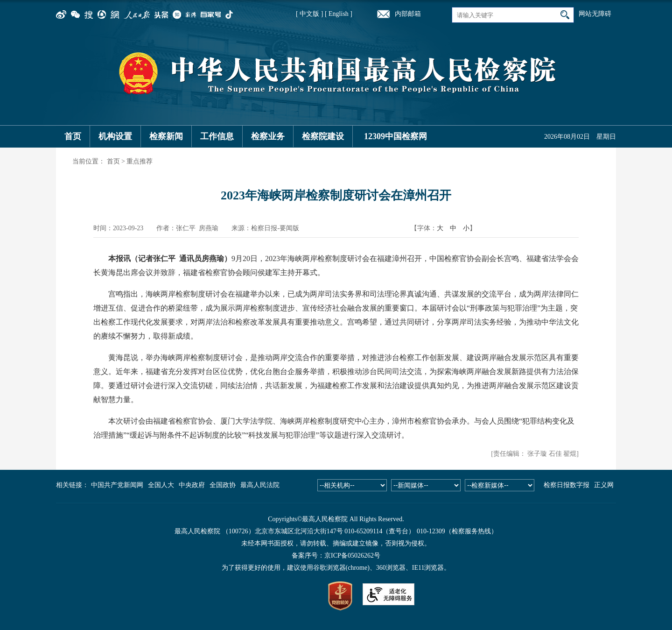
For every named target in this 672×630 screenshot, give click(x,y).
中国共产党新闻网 (117, 485)
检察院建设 (323, 136)
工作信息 (217, 136)
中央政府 (192, 485)
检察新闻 (166, 136)
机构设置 (115, 136)
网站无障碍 (595, 14)
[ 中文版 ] (309, 14)
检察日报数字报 (567, 485)
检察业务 (268, 136)
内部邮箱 (408, 14)
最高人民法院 (260, 485)
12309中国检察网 (395, 136)
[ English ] (339, 14)
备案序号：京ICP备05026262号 (336, 556)
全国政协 (223, 485)
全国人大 (161, 485)
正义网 (604, 485)
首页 (73, 136)
